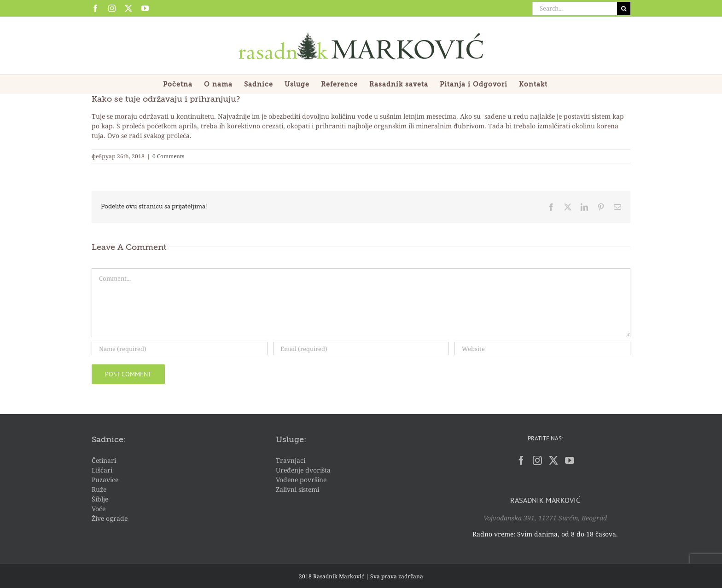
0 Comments (168, 156)
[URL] (542, 349)
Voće (99, 509)
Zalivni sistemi (297, 489)
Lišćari (102, 470)
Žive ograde (110, 518)
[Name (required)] (180, 349)
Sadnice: (109, 440)
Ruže (99, 489)
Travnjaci (291, 460)
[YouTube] (570, 461)
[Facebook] (521, 461)
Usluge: (291, 440)
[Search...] (575, 9)
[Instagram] (537, 461)
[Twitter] (553, 461)
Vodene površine (301, 480)
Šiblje (100, 499)
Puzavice (105, 480)
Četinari (104, 460)
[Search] (624, 9)
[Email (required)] (361, 349)
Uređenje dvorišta (303, 470)
